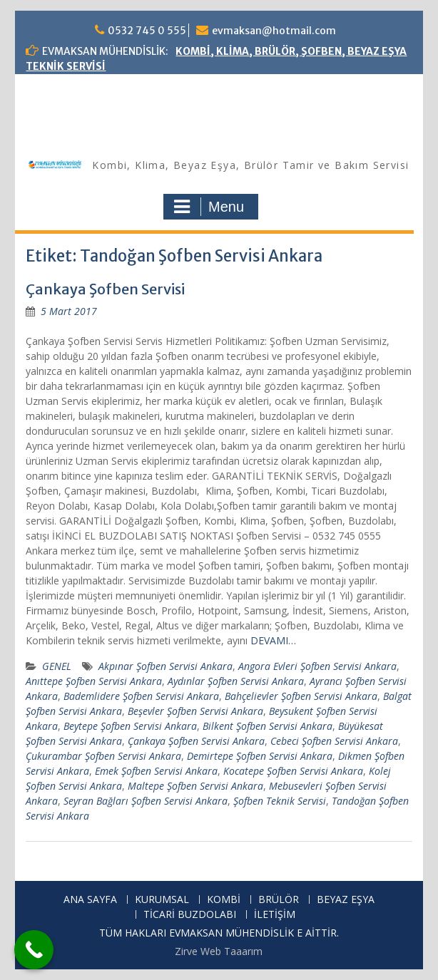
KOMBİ (224, 900)
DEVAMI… (273, 640)
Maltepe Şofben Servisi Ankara (195, 786)
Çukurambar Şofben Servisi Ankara (103, 756)
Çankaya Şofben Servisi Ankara (196, 741)
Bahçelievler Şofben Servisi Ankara (301, 696)
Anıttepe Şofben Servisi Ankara (94, 681)
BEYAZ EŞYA (346, 900)
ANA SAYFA (90, 900)
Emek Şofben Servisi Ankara (156, 771)
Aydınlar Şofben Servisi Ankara (236, 681)
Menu (209, 207)
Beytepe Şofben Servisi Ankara (130, 726)
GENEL (57, 666)
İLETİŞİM (275, 915)
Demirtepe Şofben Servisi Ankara (260, 756)
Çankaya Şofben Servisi (105, 289)
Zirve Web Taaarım (219, 951)
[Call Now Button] (34, 950)
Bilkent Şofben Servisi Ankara (268, 726)
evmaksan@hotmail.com (274, 31)
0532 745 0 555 (147, 31)
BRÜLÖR (279, 900)
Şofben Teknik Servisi (280, 801)
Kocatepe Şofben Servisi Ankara (293, 771)
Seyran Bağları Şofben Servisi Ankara (146, 801)
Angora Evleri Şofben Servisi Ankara (317, 666)
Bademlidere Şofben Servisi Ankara (141, 696)
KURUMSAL (162, 900)
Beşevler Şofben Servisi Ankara (195, 711)
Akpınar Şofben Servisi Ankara (165, 666)
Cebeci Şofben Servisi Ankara (334, 741)
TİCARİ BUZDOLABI (190, 915)
